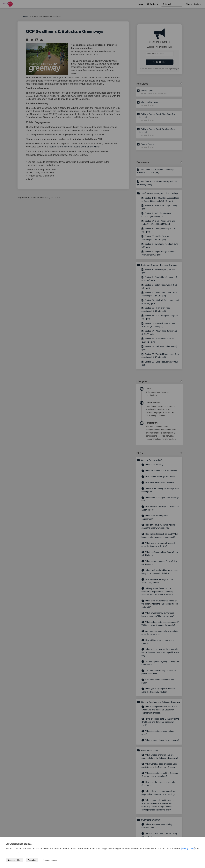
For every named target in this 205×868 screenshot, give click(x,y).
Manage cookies (50, 860)
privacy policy (188, 849)
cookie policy (12, 852)
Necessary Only (14, 860)
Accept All (32, 860)
